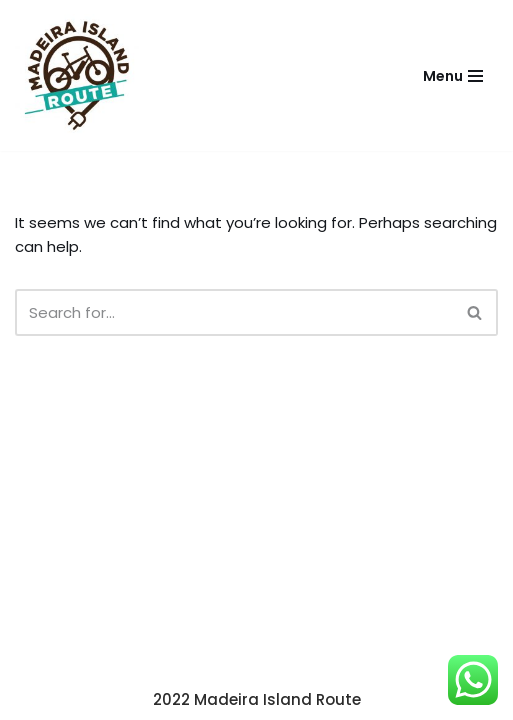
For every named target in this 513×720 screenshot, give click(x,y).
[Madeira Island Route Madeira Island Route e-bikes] (77, 75)
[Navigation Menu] (453, 76)
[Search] (234, 312)
